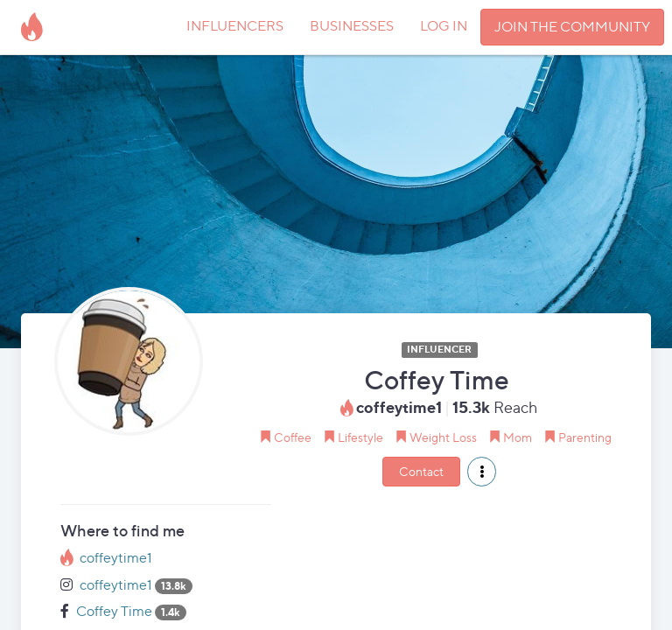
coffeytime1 (116, 558)
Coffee (293, 437)
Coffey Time (114, 611)
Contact (421, 471)
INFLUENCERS (235, 26)
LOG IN (444, 26)
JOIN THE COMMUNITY (572, 27)
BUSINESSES (352, 26)
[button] (482, 472)
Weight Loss (443, 437)
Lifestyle (360, 437)
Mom (518, 437)
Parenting (585, 437)
